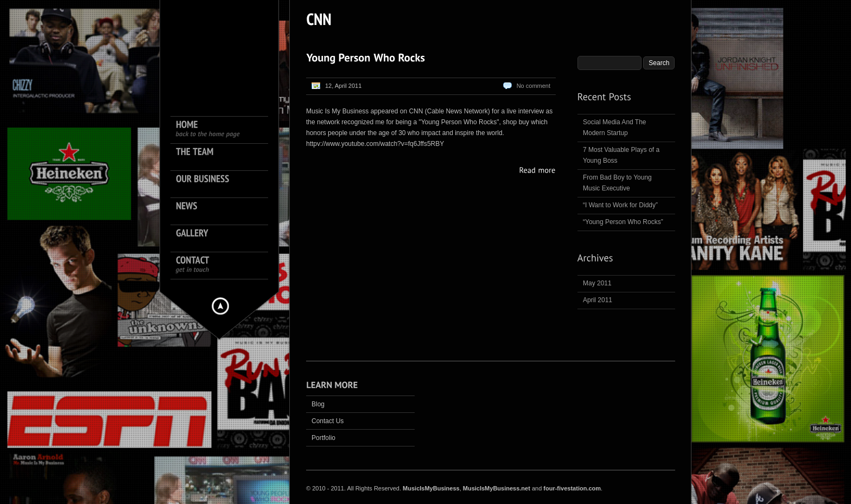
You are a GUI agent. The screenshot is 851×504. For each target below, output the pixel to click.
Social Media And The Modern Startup (615, 127)
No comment (534, 86)
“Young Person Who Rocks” (623, 222)
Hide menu (220, 306)
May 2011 (597, 283)
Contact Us (328, 421)
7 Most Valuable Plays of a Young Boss (621, 155)
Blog (318, 404)
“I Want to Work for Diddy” (620, 205)
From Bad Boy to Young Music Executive (617, 183)
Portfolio (323, 438)
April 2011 (598, 300)
